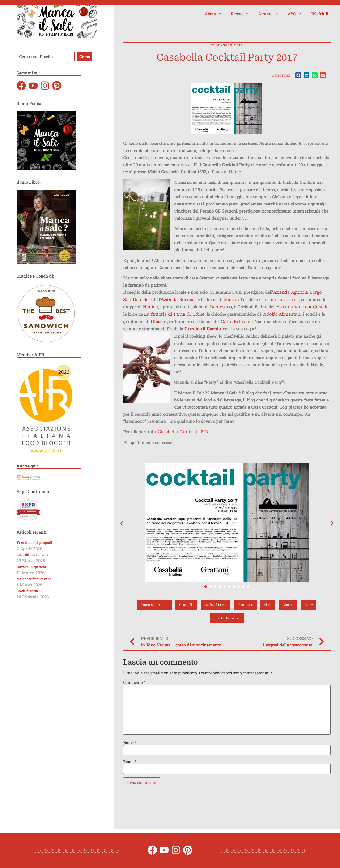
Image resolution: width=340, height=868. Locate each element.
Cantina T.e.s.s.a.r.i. (279, 299)
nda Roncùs (182, 299)
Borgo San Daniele (155, 605)
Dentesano (221, 307)
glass (268, 605)
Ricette (240, 14)
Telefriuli (319, 14)
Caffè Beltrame (237, 321)
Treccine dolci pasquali (34, 543)
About (213, 14)
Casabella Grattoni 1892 (183, 432)
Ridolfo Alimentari (281, 314)
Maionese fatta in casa (34, 579)
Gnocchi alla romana (32, 555)
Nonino (150, 307)
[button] (298, 75)
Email (130, 762)
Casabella (186, 605)
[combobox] (46, 57)
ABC (294, 14)
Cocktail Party (215, 605)
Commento (134, 682)
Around (268, 14)
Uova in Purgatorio (31, 567)
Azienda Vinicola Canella (302, 307)
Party (309, 605)
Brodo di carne (28, 591)
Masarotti (234, 299)
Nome (130, 743)
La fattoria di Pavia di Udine (174, 314)
